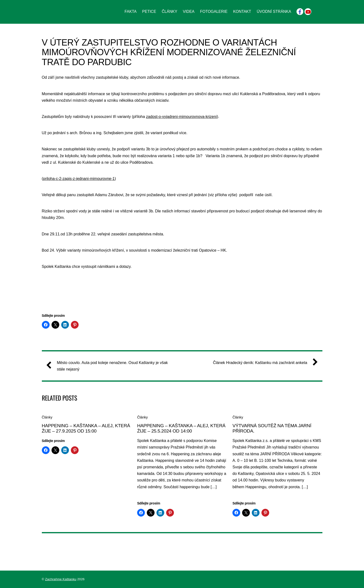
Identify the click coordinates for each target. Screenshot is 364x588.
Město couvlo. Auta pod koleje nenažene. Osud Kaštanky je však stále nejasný (109, 365)
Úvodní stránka (274, 12)
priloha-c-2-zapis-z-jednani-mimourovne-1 (79, 179)
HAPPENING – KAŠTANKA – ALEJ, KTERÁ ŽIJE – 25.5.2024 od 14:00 (181, 428)
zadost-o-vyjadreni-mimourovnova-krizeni (182, 117)
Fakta (131, 12)
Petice (149, 12)
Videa (189, 12)
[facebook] (300, 11)
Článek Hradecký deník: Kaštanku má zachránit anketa (264, 363)
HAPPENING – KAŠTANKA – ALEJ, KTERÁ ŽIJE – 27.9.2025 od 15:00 (86, 428)
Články (170, 12)
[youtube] (308, 11)
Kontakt (242, 12)
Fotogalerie (214, 12)
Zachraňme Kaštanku (61, 579)
